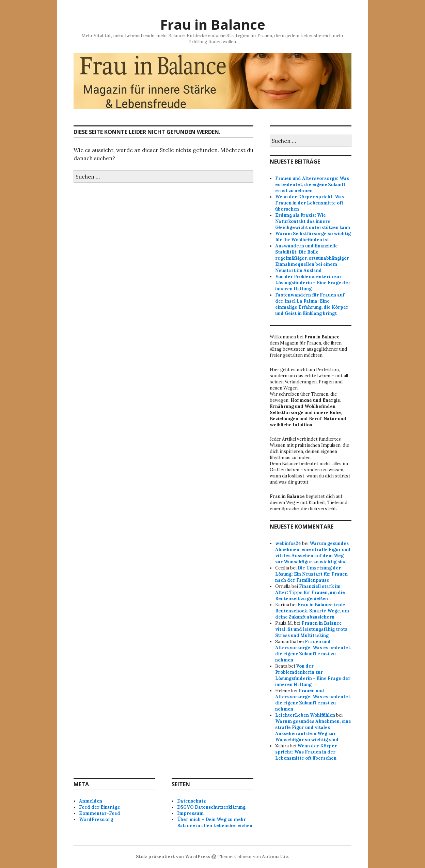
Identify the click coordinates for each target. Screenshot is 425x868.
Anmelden (91, 801)
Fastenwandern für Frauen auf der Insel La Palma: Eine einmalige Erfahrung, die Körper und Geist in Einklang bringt (312, 304)
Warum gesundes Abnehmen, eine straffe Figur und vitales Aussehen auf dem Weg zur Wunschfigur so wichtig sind (313, 553)
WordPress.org (96, 819)
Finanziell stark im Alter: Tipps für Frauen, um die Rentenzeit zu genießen (310, 592)
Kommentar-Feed (100, 813)
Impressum (190, 813)
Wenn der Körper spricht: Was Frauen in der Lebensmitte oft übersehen (310, 203)
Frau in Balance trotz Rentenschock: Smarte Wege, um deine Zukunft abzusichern (312, 611)
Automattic (275, 857)
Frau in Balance (213, 24)
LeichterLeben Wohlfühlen (305, 715)
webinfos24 (288, 543)
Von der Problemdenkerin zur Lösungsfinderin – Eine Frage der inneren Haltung (313, 283)
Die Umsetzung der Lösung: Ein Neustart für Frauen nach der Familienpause (311, 574)
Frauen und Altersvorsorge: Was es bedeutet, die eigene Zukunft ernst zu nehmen (312, 185)
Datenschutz (191, 801)
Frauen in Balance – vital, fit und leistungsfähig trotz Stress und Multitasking (311, 629)
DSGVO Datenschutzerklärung (211, 807)
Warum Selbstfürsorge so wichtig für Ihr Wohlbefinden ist (313, 237)
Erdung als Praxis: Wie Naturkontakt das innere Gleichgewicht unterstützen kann (313, 221)
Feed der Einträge (100, 807)
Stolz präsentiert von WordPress (173, 857)
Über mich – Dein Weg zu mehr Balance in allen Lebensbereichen (215, 823)
